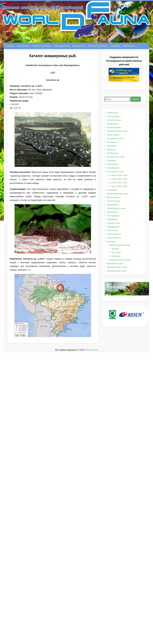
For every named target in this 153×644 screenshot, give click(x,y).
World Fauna (92, 350)
